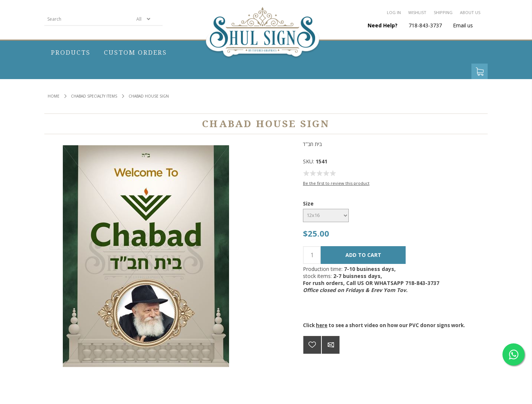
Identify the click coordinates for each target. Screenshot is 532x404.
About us (470, 12)
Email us (463, 25)
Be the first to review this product (336, 183)
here (322, 325)
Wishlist (417, 12)
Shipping (443, 12)
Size (308, 203)
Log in (394, 12)
